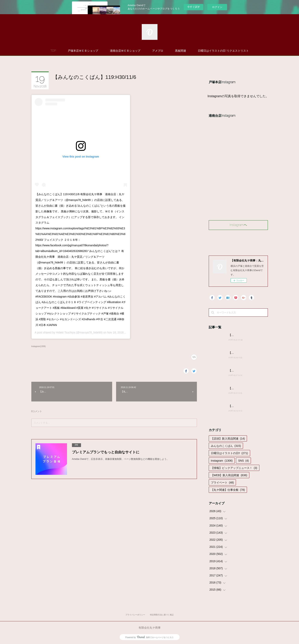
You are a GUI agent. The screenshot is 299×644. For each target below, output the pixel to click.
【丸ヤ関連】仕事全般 (228, 490)
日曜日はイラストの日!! (229, 453)
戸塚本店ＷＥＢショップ (83, 51)
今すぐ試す (194, 7)
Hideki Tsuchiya (66, 332)
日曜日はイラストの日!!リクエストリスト (223, 51)
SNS (243, 461)
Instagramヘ (238, 225)
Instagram (222, 461)
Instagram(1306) (39, 346)
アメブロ (158, 51)
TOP (53, 51)
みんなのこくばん (226, 446)
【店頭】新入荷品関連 (228, 439)
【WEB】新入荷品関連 (229, 475)
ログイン (217, 7)
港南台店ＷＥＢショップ (125, 51)
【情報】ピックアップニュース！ (234, 468)
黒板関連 (181, 51)
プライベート (222, 483)
